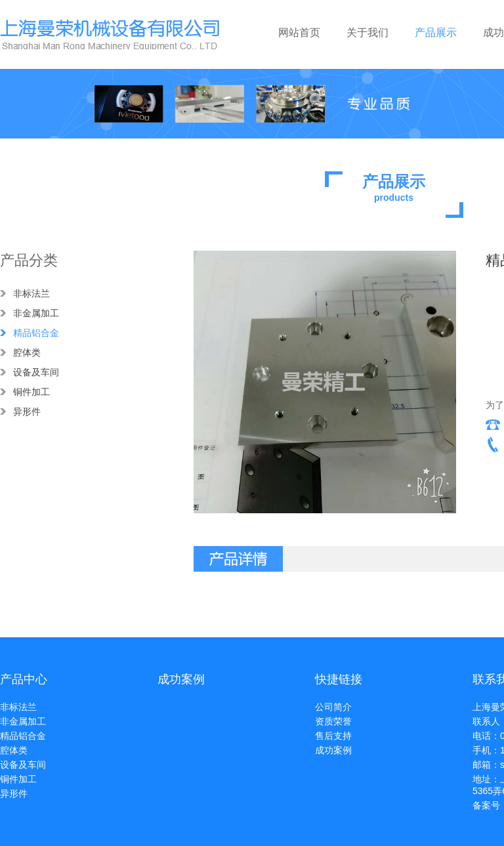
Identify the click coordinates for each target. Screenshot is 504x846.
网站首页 (299, 32)
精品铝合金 (36, 333)
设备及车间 (36, 372)
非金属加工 (36, 313)
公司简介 (333, 707)
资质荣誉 (333, 721)
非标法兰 (31, 293)
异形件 (27, 412)
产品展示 (436, 32)
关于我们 (367, 32)
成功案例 (333, 750)
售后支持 (333, 736)
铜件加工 (31, 392)
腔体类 (27, 352)
